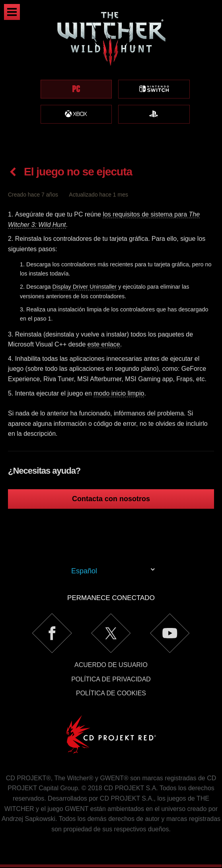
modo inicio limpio (119, 393)
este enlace (104, 344)
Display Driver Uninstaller (85, 287)
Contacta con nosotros (111, 499)
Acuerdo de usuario (111, 665)
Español (84, 571)
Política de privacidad (111, 679)
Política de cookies (111, 693)
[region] (111, 77)
